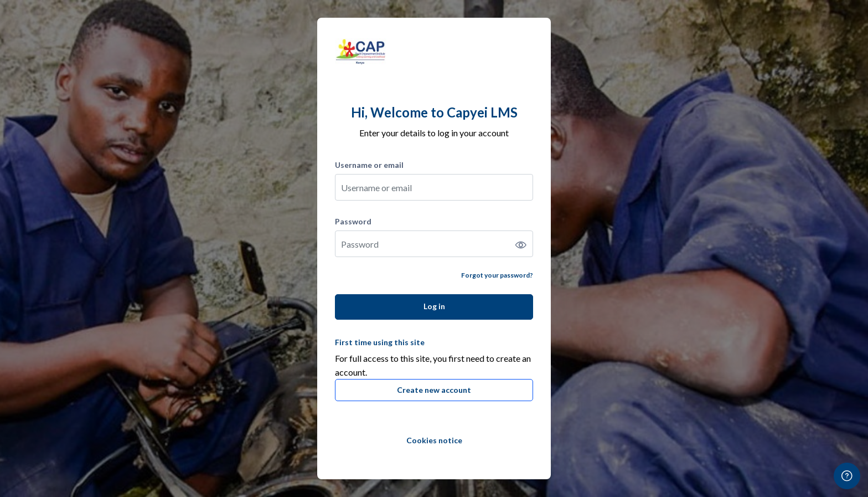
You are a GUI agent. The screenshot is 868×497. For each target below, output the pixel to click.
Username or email (369, 165)
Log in (434, 306)
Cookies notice (434, 440)
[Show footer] (847, 476)
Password (353, 221)
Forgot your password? (497, 275)
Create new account (434, 390)
